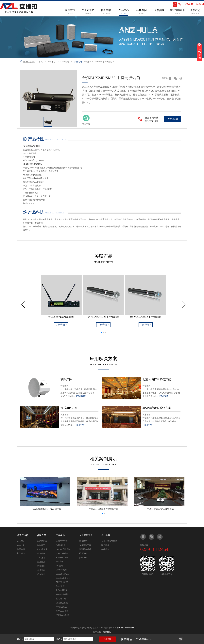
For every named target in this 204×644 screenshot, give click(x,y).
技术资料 (83, 554)
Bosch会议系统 (62, 574)
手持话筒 (78, 62)
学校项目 (41, 566)
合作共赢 (106, 535)
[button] (101, 333)
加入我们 (21, 554)
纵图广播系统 (62, 554)
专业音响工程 (85, 545)
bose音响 (60, 562)
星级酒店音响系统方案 (157, 408)
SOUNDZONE (62, 558)
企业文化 (21, 545)
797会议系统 (61, 607)
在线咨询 (173, 119)
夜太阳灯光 (61, 599)
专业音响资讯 (86, 535)
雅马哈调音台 (62, 590)
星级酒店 (41, 562)
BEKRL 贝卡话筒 (63, 549)
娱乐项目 (41, 574)
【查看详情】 (81, 396)
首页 (41, 62)
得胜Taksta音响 (62, 615)
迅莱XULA (61, 545)
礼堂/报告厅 (42, 549)
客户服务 (105, 545)
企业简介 (21, 541)
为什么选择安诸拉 (109, 541)
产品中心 (52, 62)
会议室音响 (42, 541)
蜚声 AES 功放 (62, 611)
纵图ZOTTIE (61, 541)
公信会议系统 (62, 603)
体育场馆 (41, 558)
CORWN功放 (61, 570)
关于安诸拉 (23, 535)
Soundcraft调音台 (63, 578)
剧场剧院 (41, 554)
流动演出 (41, 570)
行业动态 (83, 541)
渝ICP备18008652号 (125, 628)
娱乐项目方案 (69, 408)
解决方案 (41, 535)
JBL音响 (59, 566)
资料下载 (83, 558)
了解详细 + (61, 325)
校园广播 (66, 379)
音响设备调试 (85, 549)
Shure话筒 (65, 62)
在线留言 (105, 549)
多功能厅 (41, 545)
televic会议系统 (62, 594)
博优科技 (107, 632)
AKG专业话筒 (62, 582)
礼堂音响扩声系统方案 (157, 379)
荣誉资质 (21, 549)
